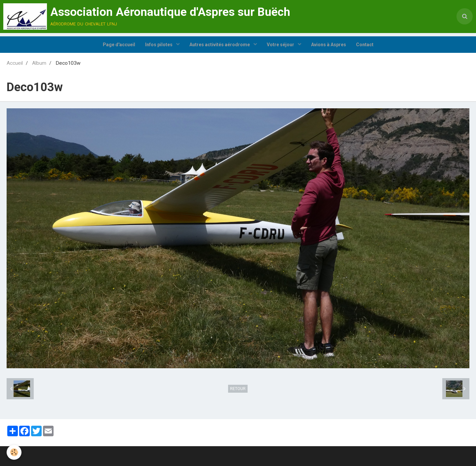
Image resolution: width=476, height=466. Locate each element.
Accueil (15, 63)
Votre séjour (281, 45)
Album (39, 63)
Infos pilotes (159, 45)
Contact (365, 45)
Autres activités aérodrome (220, 45)
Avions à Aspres (329, 45)
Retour (238, 389)
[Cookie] (14, 452)
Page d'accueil (119, 45)
